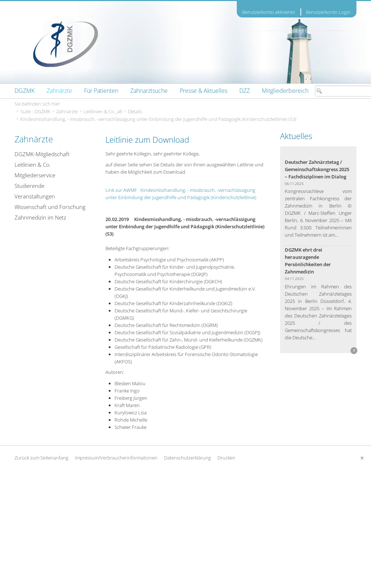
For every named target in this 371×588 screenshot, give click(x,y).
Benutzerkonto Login (328, 12)
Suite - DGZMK (35, 111)
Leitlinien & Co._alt (103, 111)
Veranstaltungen (35, 196)
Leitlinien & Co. (33, 165)
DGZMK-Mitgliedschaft (42, 154)
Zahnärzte (67, 111)
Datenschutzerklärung (188, 458)
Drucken (226, 458)
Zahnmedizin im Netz (40, 217)
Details (135, 111)
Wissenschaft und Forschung (50, 207)
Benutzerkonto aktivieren (269, 12)
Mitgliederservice (35, 175)
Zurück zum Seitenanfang (41, 458)
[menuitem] (25, 91)
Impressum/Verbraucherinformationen (116, 458)
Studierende (29, 186)
